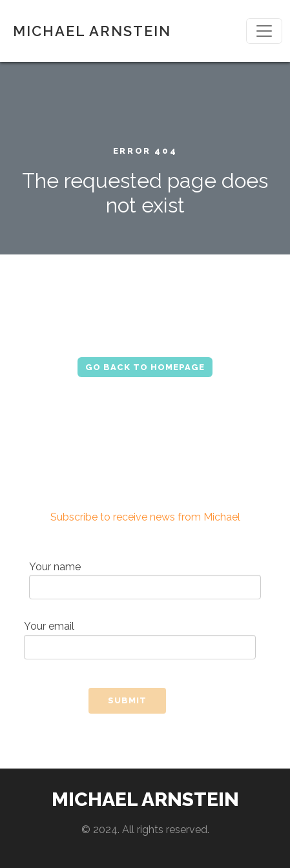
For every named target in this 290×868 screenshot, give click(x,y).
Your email (140, 640)
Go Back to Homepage (145, 367)
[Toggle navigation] (264, 31)
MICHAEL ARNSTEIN (92, 31)
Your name (145, 580)
